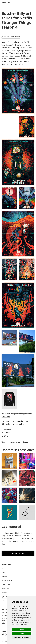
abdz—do (6, 3)
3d (2, 568)
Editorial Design (7, 580)
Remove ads (5, 615)
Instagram (8, 433)
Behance (8, 429)
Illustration (5, 588)
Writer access (6, 623)
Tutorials (4, 593)
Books (4, 572)
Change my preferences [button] (22, 637)
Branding (5, 576)
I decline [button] (22, 633)
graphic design (22, 442)
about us (4, 612)
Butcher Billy (6, 42)
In (6, 635)
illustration (11, 442)
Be (3, 635)
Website (7, 436)
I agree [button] (22, 629)
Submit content (18, 553)
